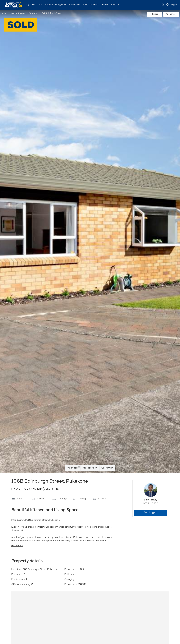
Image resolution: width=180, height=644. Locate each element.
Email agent (151, 513)
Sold (4, 13)
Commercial (75, 5)
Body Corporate (91, 5)
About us (115, 5)
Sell (34, 5)
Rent (40, 5)
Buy (27, 5)
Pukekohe (33, 13)
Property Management (56, 5)
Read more (17, 546)
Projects (105, 5)
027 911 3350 (151, 504)
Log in (174, 5)
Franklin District (17, 13)
